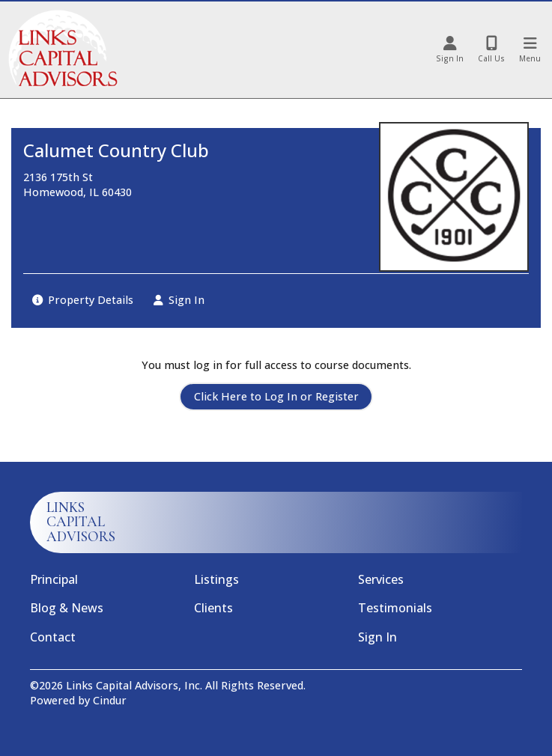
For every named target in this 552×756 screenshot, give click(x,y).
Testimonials (395, 608)
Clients (213, 608)
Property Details (83, 300)
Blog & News (67, 608)
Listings (216, 579)
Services (381, 579)
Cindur (110, 700)
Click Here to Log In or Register (276, 396)
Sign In (179, 300)
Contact (53, 637)
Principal (54, 579)
